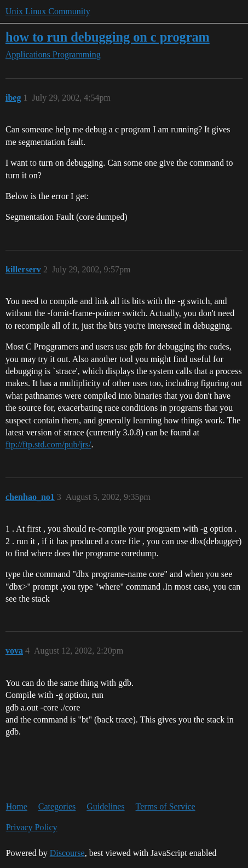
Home (17, 806)
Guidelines (105, 806)
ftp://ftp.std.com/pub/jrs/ (48, 444)
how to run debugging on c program (108, 37)
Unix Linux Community (48, 11)
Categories (57, 806)
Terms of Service (166, 806)
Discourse (67, 853)
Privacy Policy (32, 827)
